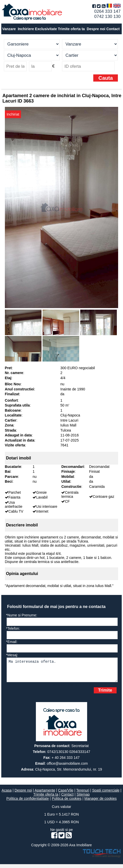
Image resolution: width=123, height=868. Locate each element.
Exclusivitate (46, 29)
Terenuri (83, 794)
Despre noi (23, 794)
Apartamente (45, 794)
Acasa (7, 794)
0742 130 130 (107, 16)
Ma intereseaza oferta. (62, 672)
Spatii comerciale (106, 794)
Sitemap (83, 798)
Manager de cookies (100, 802)
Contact (113, 29)
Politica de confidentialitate (28, 802)
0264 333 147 (107, 11)
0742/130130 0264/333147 (69, 756)
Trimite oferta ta (71, 29)
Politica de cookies (67, 802)
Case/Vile (66, 794)
